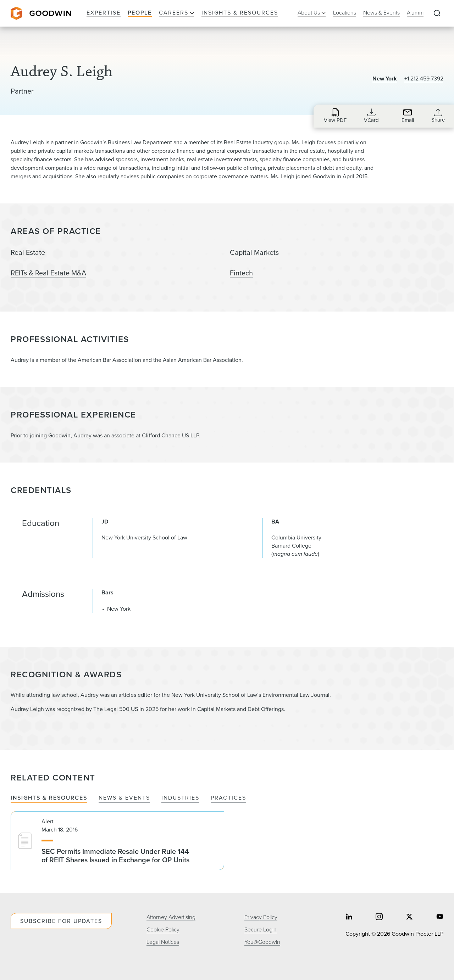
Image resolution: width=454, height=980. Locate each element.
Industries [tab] (180, 798)
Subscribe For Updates (61, 921)
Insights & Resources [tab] (49, 798)
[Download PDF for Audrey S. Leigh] (335, 116)
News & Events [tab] (124, 798)
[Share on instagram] (379, 917)
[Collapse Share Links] (438, 116)
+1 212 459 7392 (424, 79)
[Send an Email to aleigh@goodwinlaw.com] (408, 116)
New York (385, 79)
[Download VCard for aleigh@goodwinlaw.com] (371, 116)
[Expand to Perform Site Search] (437, 13)
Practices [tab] (228, 798)
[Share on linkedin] (349, 917)
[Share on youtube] (440, 917)
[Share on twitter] (409, 917)
